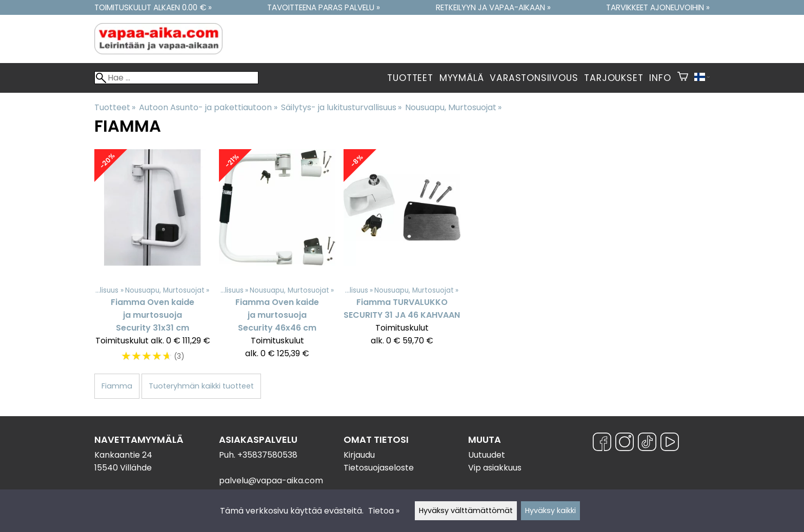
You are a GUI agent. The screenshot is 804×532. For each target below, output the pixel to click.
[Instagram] (625, 444)
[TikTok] (647, 444)
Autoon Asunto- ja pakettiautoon (208, 107)
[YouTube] (670, 444)
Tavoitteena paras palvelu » (324, 7)
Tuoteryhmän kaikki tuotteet (201, 386)
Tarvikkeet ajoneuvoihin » (658, 7)
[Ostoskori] (683, 78)
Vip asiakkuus (495, 468)
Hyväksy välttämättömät (466, 510)
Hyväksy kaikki (550, 510)
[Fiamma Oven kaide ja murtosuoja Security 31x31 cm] (153, 261)
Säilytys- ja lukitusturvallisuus (341, 107)
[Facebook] (602, 444)
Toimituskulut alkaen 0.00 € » (153, 7)
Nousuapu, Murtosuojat (453, 107)
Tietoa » (384, 511)
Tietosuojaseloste (379, 468)
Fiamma (117, 386)
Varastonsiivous (534, 78)
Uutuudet (487, 455)
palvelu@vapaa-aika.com (271, 480)
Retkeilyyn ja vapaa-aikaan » (493, 7)
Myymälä (462, 78)
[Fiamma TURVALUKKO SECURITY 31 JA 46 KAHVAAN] (402, 261)
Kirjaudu (359, 455)
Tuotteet (410, 78)
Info (660, 78)
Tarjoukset (614, 78)
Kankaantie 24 (123, 455)
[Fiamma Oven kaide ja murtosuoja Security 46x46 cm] (277, 261)
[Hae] (176, 78)
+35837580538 (267, 455)
